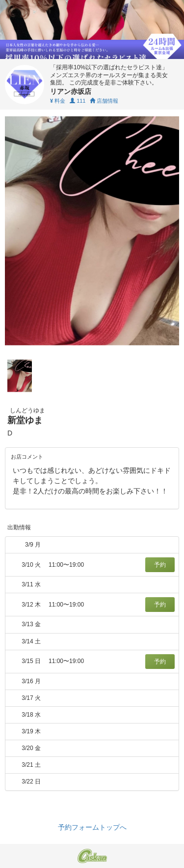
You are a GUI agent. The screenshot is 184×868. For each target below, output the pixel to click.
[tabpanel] (92, 231)
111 (78, 101)
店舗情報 (104, 101)
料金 (58, 101)
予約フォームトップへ (92, 827)
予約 (160, 565)
